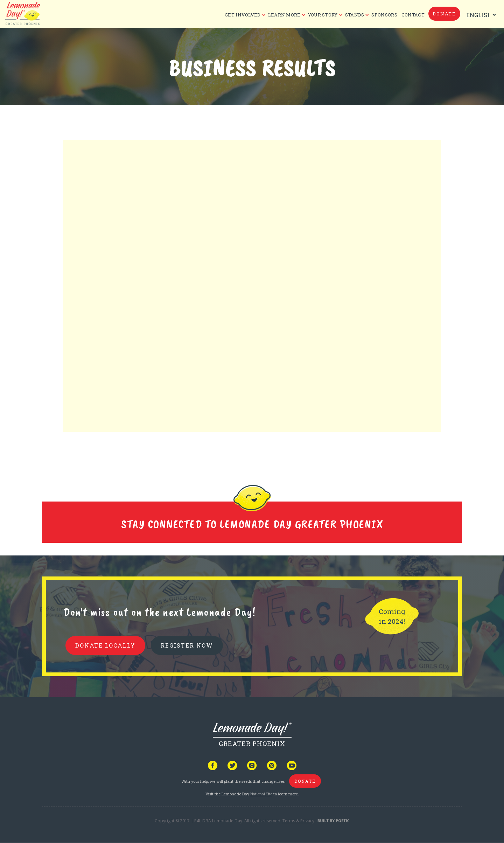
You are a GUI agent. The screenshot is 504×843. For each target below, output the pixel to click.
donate (444, 14)
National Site (261, 794)
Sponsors (384, 15)
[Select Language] (479, 15)
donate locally (105, 645)
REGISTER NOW (187, 645)
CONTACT (413, 15)
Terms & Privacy (298, 821)
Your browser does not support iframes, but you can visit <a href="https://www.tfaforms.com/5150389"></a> (252, 287)
